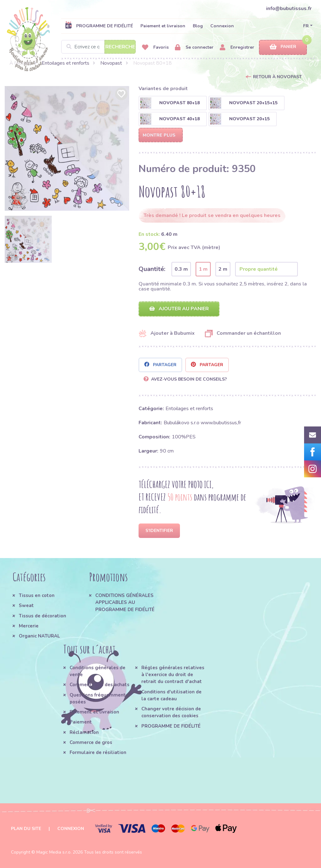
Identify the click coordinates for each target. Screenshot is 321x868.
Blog (198, 26)
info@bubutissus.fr (289, 8)
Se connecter (194, 48)
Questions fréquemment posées (98, 698)
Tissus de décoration (42, 616)
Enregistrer (237, 48)
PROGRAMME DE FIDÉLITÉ (99, 26)
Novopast (111, 63)
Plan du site (26, 829)
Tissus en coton (37, 595)
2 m (223, 269)
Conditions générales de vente (97, 671)
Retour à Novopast (277, 77)
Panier (283, 47)
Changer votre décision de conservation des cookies (171, 712)
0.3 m (181, 269)
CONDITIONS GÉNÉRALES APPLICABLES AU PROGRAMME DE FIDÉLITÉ (125, 602)
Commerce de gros (91, 742)
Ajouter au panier (179, 309)
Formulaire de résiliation (98, 752)
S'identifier (159, 531)
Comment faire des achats (100, 685)
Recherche (120, 47)
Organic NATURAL (39, 636)
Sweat (26, 605)
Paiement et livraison (163, 26)
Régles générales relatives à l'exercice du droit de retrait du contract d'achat (173, 675)
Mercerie (29, 626)
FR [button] (306, 26)
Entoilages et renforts (66, 63)
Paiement (81, 722)
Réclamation (84, 732)
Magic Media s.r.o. (54, 852)
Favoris (155, 48)
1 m (203, 269)
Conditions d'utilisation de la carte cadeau (171, 695)
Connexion (222, 26)
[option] (67, 148)
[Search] (98, 47)
